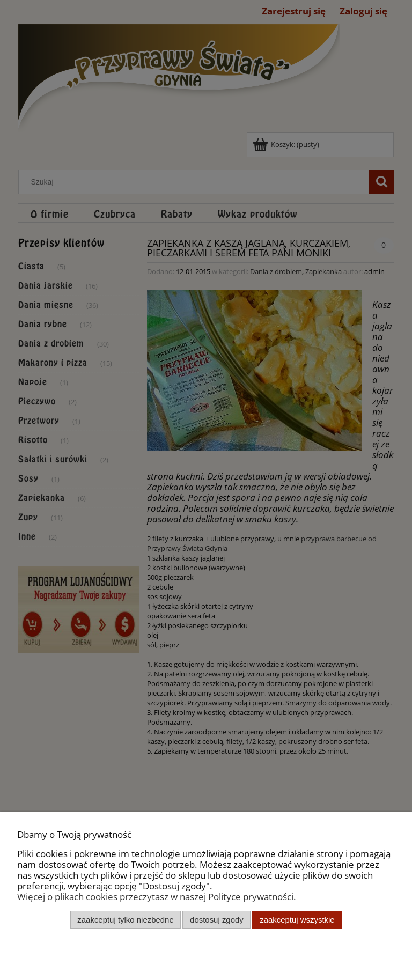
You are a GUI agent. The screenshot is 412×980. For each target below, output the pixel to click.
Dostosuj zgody (217, 920)
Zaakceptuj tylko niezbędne (125, 920)
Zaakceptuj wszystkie (297, 920)
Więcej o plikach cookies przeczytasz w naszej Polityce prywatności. (157, 897)
